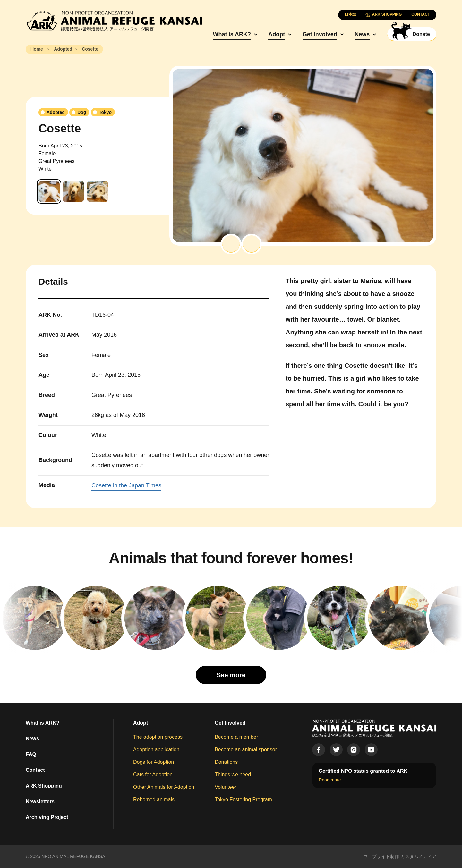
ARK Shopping (44, 786)
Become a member (236, 737)
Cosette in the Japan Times (126, 485)
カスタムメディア (418, 856)
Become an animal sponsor (246, 750)
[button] (231, 244)
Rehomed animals (154, 800)
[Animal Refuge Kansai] (114, 21)
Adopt (277, 34)
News (362, 34)
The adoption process (158, 737)
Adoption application (156, 750)
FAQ (31, 754)
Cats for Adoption (153, 775)
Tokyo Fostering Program (243, 800)
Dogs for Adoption (154, 762)
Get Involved (320, 34)
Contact (35, 770)
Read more (330, 780)
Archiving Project (47, 817)
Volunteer (226, 787)
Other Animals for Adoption (164, 787)
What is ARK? (232, 34)
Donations (226, 762)
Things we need (233, 775)
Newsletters (40, 801)
